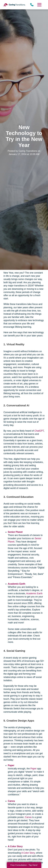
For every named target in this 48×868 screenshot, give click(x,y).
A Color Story (28, 853)
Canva (28, 817)
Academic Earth (34, 593)
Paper (33, 769)
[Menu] (39, 5)
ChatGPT (39, 431)
